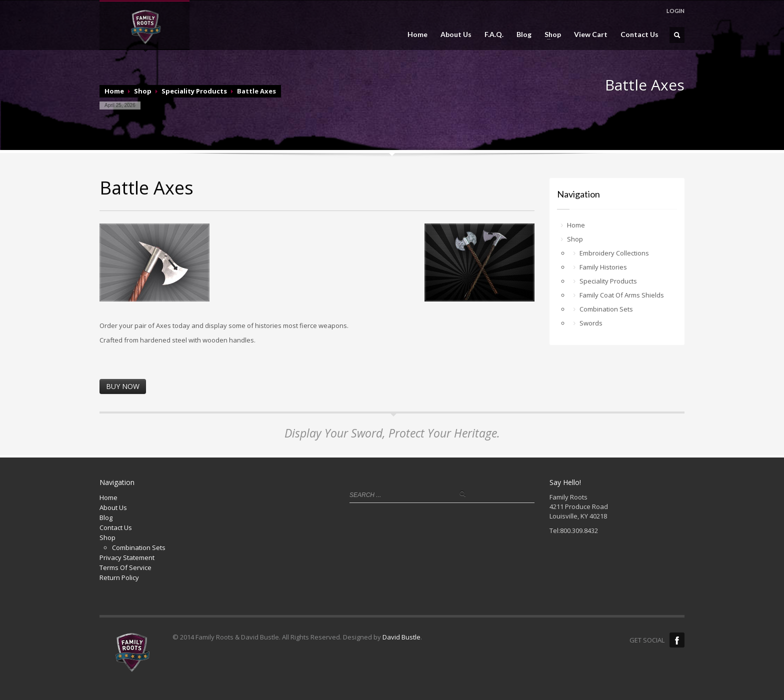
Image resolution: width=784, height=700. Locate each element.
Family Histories (603, 267)
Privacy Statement (127, 557)
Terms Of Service (125, 567)
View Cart (591, 34)
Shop (550, 34)
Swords (591, 323)
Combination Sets (606, 309)
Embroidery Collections (614, 253)
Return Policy (119, 577)
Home (417, 34)
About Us (456, 34)
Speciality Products (194, 91)
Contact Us (639, 34)
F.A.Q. (494, 34)
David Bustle (401, 637)
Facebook (677, 640)
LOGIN (675, 11)
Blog (524, 34)
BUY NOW (123, 386)
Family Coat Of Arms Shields (622, 295)
